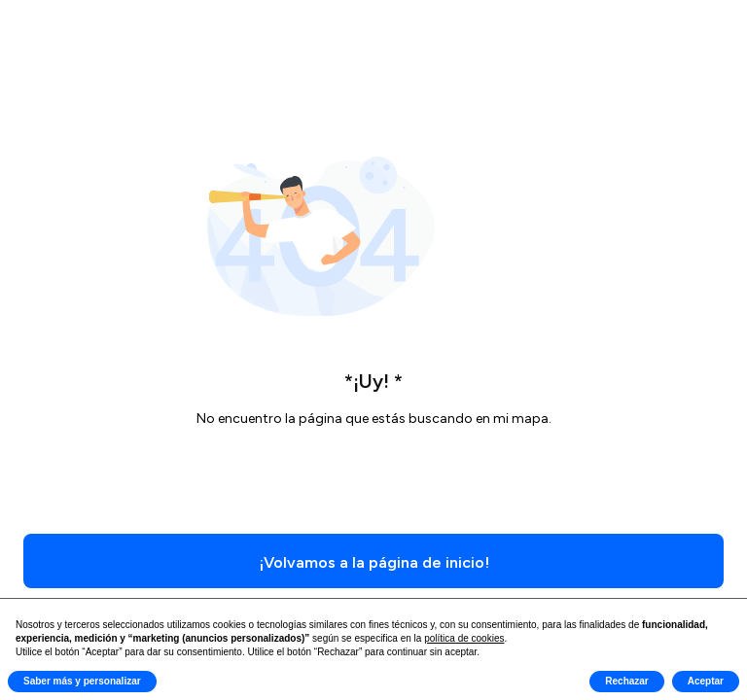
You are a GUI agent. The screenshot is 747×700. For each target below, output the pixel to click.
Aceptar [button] (706, 681)
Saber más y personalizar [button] (82, 681)
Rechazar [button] (626, 681)
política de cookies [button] (464, 638)
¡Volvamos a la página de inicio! (374, 562)
